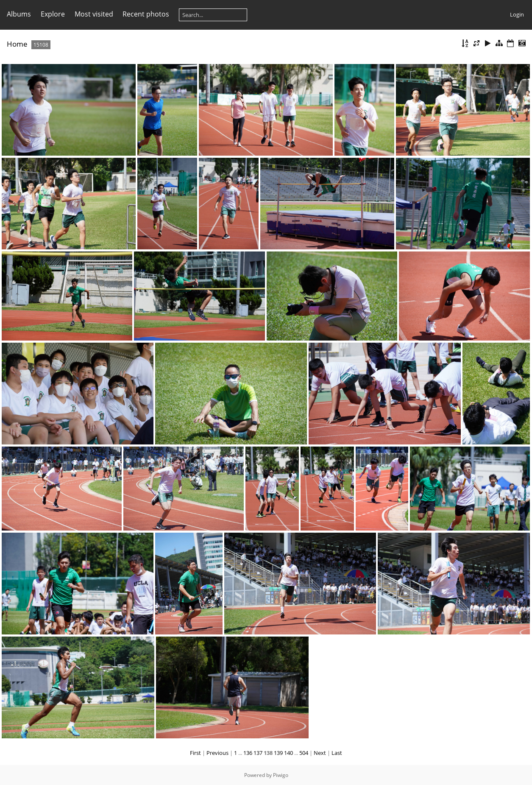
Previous (217, 753)
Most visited (94, 14)
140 (288, 753)
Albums (19, 14)
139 (278, 753)
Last (337, 753)
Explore (53, 14)
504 (304, 753)
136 (248, 753)
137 (258, 753)
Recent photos (146, 14)
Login (517, 14)
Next (320, 753)
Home (17, 44)
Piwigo (281, 775)
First (195, 753)
